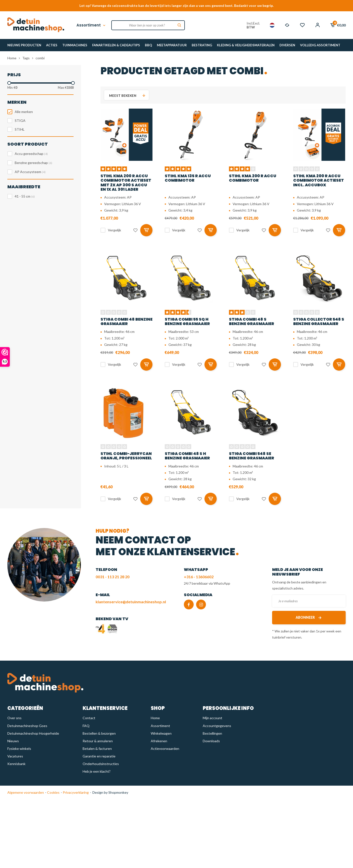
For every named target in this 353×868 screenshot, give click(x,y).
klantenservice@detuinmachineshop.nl (131, 602)
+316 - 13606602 (199, 577)
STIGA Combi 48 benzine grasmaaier (126, 321)
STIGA (20, 120)
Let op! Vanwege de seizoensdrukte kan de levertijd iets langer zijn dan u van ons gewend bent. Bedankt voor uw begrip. (176, 6)
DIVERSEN (287, 45)
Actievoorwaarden (165, 748)
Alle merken (24, 112)
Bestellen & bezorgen (99, 733)
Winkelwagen (161, 733)
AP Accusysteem (30, 172)
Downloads (211, 741)
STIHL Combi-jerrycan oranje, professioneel (126, 456)
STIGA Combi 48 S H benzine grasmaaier (187, 456)
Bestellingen (212, 733)
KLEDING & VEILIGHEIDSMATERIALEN (246, 45)
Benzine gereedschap (33, 163)
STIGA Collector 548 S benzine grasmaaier (319, 321)
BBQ (148, 45)
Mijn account (213, 718)
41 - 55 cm (25, 196)
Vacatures (15, 756)
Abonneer (309, 618)
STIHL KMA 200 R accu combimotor (253, 178)
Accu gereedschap (31, 154)
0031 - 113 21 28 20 (113, 577)
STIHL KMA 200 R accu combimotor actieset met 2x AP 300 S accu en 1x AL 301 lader (126, 183)
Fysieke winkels (19, 748)
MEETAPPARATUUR (172, 45)
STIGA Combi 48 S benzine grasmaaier (252, 321)
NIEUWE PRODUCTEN (24, 45)
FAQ (86, 726)
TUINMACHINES (75, 45)
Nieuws (13, 741)
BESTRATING (202, 45)
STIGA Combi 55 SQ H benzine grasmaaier (187, 321)
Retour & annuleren (98, 741)
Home (12, 58)
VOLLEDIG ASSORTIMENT (320, 45)
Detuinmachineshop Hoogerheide (33, 733)
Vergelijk (114, 230)
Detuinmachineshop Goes (27, 726)
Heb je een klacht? (97, 771)
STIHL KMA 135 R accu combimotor (188, 178)
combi (40, 58)
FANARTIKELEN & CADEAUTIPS (116, 45)
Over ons (14, 718)
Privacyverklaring (75, 792)
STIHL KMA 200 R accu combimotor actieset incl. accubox (319, 180)
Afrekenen (159, 741)
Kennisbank (16, 764)
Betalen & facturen (97, 748)
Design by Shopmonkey (110, 792)
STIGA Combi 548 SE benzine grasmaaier (252, 456)
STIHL (20, 129)
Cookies (53, 792)
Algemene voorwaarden (26, 792)
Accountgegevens (217, 726)
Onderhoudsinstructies (101, 764)
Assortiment (91, 25)
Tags (26, 58)
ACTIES (52, 45)
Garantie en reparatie (99, 756)
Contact (89, 718)
